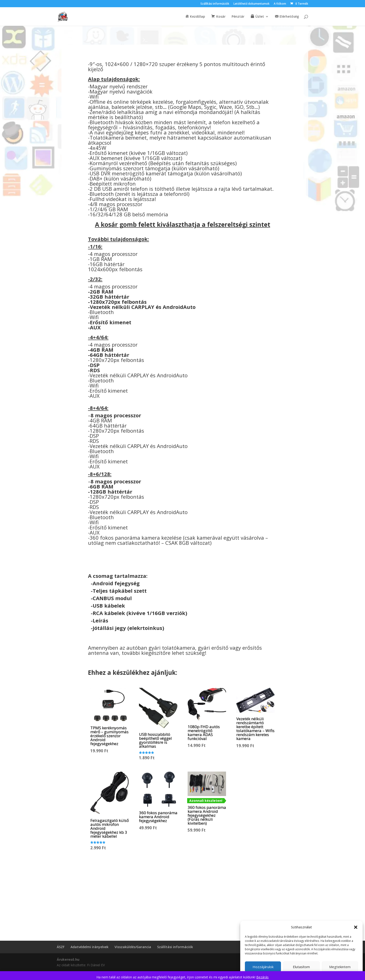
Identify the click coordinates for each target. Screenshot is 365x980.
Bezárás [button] (262, 977)
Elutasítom (301, 967)
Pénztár (238, 17)
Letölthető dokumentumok (252, 4)
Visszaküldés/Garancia (133, 947)
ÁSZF (61, 947)
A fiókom (280, 4)
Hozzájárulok (263, 967)
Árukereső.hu (68, 959)
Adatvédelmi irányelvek (90, 947)
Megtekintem (340, 967)
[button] (356, 927)
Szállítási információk (215, 4)
